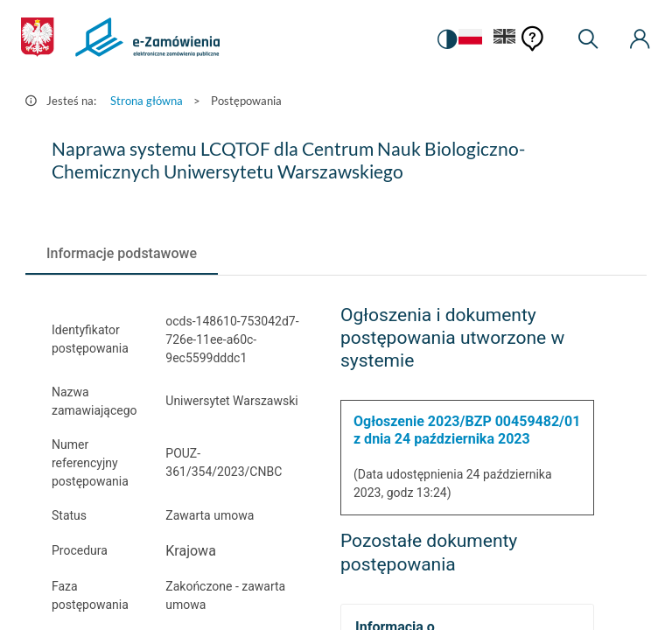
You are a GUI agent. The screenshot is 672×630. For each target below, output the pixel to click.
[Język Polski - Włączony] (468, 40)
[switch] (444, 39)
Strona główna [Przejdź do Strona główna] (147, 101)
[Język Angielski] (505, 40)
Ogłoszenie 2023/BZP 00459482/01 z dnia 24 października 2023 (467, 430)
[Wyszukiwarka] (588, 39)
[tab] (122, 254)
